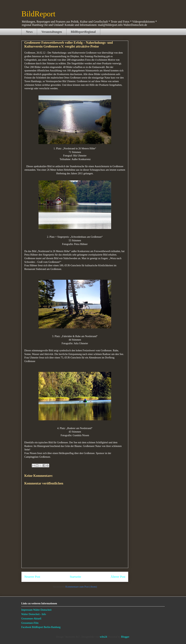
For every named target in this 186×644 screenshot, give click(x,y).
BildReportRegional (83, 32)
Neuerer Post (32, 577)
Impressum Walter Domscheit (36, 610)
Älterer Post (118, 577)
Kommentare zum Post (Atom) (81, 587)
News (29, 32)
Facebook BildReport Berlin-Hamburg (41, 627)
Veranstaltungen (52, 32)
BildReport (38, 14)
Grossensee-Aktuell (31, 619)
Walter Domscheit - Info (34, 614)
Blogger (125, 637)
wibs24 (103, 637)
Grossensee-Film (30, 623)
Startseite (75, 577)
